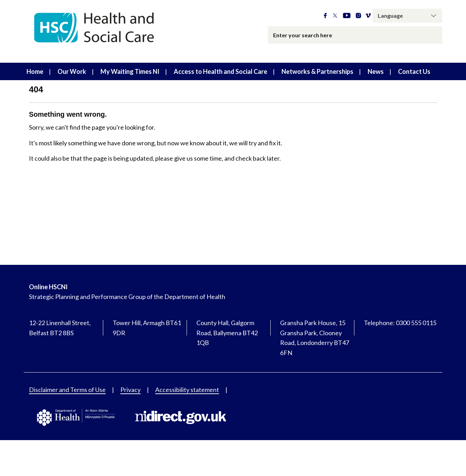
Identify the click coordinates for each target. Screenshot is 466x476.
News (376, 71)
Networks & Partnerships (317, 71)
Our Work (72, 71)
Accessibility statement (187, 390)
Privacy (130, 390)
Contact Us (414, 71)
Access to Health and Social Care (220, 71)
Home (35, 71)
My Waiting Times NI (130, 71)
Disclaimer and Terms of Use (67, 390)
